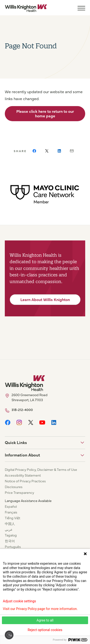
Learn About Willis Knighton (45, 299)
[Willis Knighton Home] (26, 8)
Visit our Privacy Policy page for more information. (40, 609)
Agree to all (45, 620)
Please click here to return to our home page (45, 114)
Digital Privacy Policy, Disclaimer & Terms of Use (41, 469)
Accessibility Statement (23, 475)
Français (11, 512)
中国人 (10, 524)
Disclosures (14, 487)
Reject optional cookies (45, 630)
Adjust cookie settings (19, 601)
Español (11, 506)
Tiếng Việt (12, 518)
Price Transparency (19, 492)
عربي (9, 529)
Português (13, 547)
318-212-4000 (22, 410)
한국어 (10, 541)
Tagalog (11, 535)
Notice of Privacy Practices (25, 481)
